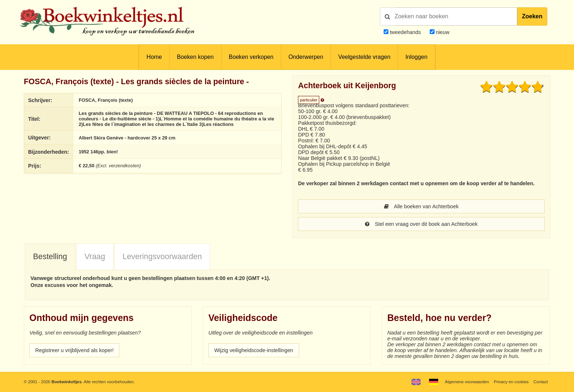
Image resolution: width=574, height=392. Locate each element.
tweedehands (405, 32)
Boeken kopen (195, 57)
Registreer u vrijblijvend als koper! (74, 350)
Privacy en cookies (511, 382)
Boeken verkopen (251, 57)
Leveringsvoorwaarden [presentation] (162, 257)
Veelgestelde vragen (364, 57)
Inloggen (416, 57)
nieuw (442, 32)
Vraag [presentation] (95, 257)
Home (154, 57)
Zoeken (532, 16)
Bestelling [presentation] (50, 257)
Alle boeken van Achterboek (421, 206)
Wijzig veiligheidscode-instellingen (254, 350)
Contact (541, 382)
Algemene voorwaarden (467, 382)
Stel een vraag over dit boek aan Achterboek (421, 224)
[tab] (50, 257)
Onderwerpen (306, 57)
